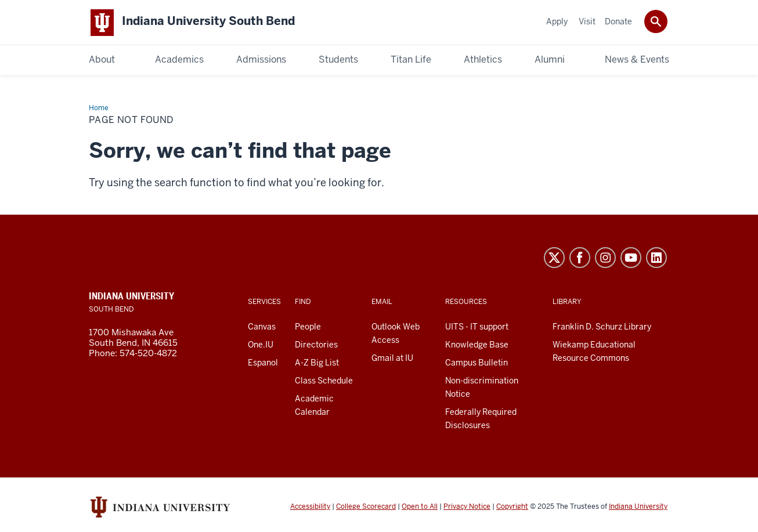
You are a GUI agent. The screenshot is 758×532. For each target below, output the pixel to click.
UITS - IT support (477, 327)
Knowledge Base (477, 345)
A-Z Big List (317, 363)
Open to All (420, 508)
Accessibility (310, 508)
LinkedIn (656, 258)
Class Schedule (324, 381)
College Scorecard (366, 508)
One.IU (261, 345)
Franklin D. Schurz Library (602, 327)
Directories (316, 345)
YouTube (631, 258)
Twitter (554, 258)
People (308, 327)
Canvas (262, 327)
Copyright (512, 508)
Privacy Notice (467, 508)
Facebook (580, 258)
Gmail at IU (392, 359)
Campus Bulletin (477, 363)
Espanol (263, 363)
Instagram (605, 258)
